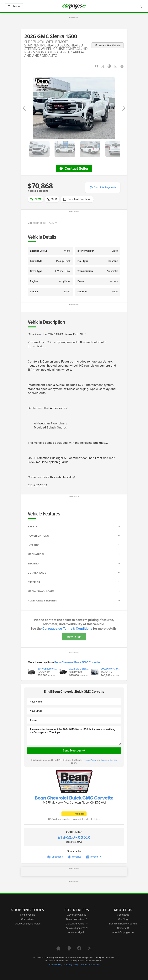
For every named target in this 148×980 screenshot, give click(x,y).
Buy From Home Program (123, 924)
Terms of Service (109, 760)
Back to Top (74, 637)
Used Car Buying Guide (28, 924)
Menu (14, 6)
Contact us (123, 915)
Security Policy (71, 965)
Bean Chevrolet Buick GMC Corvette (77, 662)
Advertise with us (77, 915)
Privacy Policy (89, 760)
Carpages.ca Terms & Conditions (67, 628)
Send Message (74, 751)
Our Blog (123, 919)
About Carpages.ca (123, 932)
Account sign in (77, 932)
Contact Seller (74, 168)
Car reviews (28, 919)
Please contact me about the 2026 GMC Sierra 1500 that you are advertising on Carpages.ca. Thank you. (74, 735)
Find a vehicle (28, 915)
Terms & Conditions (90, 965)
